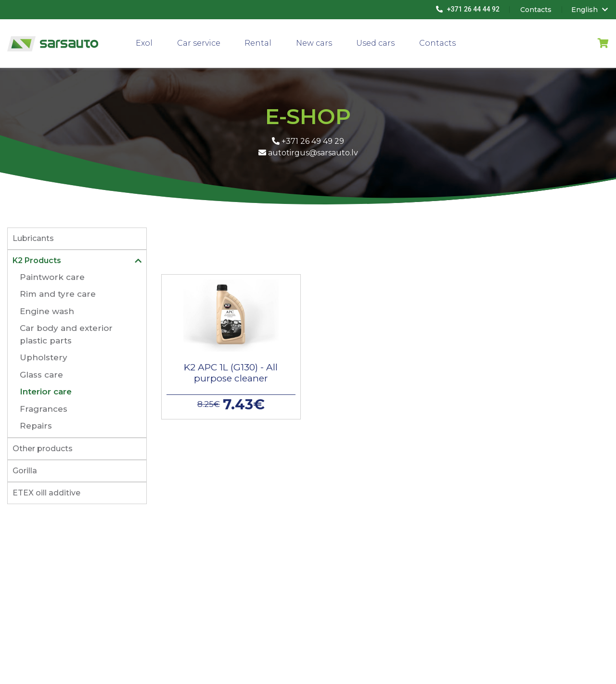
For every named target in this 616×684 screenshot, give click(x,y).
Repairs (36, 426)
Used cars (375, 43)
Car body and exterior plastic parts (66, 334)
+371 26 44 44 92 (468, 9)
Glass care (41, 375)
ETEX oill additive (46, 493)
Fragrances (44, 409)
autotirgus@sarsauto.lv (308, 153)
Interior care (46, 392)
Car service (199, 43)
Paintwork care (52, 277)
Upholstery (44, 357)
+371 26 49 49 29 (308, 141)
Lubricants (33, 238)
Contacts (437, 43)
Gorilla (25, 471)
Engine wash (47, 311)
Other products (43, 449)
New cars (314, 43)
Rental (258, 43)
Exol (144, 43)
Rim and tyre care (58, 294)
